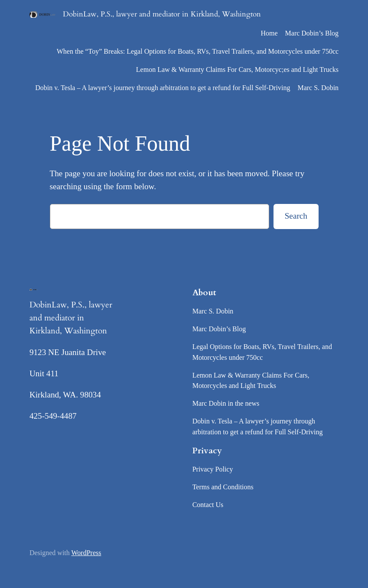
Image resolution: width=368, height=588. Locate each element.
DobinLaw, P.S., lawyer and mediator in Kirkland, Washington (162, 14)
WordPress (86, 553)
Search (296, 216)
